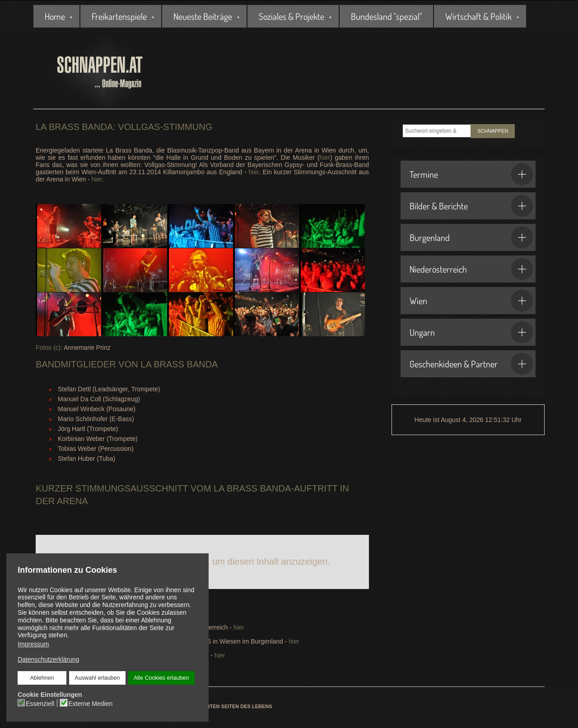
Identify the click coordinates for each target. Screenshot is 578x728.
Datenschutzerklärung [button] (48, 659)
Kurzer (54, 488)
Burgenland (471, 237)
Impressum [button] (33, 644)
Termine (471, 174)
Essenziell (40, 703)
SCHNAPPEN (493, 131)
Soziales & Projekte (291, 16)
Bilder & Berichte (471, 206)
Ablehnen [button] (42, 678)
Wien (471, 301)
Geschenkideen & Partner (471, 364)
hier (325, 158)
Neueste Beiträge (203, 16)
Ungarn (471, 332)
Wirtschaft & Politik (478, 16)
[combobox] (437, 131)
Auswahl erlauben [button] (97, 678)
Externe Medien (90, 703)
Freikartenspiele (119, 16)
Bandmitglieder (76, 364)
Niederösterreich (471, 269)
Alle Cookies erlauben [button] (161, 678)
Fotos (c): (49, 348)
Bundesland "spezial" (386, 16)
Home (55, 16)
